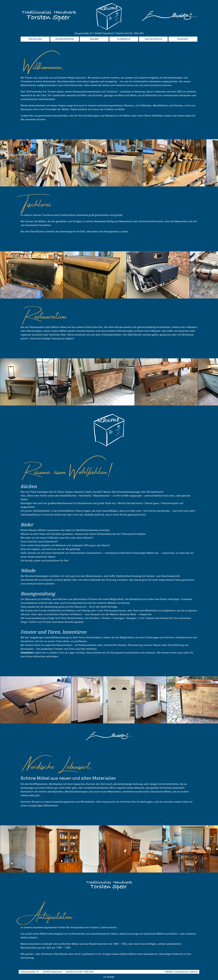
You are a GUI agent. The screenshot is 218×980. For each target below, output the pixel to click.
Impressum (181, 972)
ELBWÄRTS (124, 39)
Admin (194, 972)
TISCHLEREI (35, 39)
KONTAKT (183, 39)
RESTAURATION (65, 39)
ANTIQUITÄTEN (153, 39)
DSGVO (169, 972)
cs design (109, 977)
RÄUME (94, 39)
